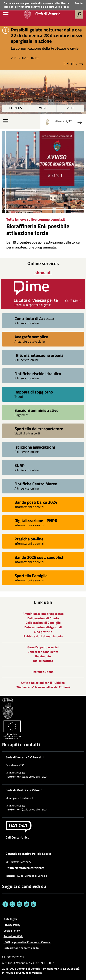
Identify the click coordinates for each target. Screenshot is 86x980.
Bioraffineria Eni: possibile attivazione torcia (38, 230)
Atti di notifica (43, 661)
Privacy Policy (12, 925)
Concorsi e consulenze (43, 652)
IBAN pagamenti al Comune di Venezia (27, 942)
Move (43, 108)
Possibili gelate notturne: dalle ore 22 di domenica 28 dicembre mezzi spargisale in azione (47, 35)
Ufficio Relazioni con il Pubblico (43, 683)
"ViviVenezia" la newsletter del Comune (43, 687)
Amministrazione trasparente (43, 614)
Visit (70, 108)
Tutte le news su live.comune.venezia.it (36, 219)
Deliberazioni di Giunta (43, 618)
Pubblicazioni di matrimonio (43, 636)
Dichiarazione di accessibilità (21, 948)
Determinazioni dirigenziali (43, 627)
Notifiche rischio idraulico (38, 373)
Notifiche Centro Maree (36, 484)
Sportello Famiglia (31, 575)
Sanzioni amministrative (36, 410)
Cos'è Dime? (73, 301)
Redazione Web (13, 936)
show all (43, 273)
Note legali (10, 919)
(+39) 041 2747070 (21, 862)
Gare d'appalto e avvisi (43, 647)
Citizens (16, 108)
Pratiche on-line (29, 539)
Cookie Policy (62, 7)
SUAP (20, 465)
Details (73, 63)
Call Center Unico (17, 837)
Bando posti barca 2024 (36, 502)
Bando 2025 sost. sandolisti (39, 557)
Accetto (79, 3)
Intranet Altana (43, 672)
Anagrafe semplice (31, 337)
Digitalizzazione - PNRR (36, 520)
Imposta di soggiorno (34, 392)
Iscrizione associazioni (35, 447)
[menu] (6, 14)
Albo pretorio (43, 632)
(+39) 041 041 (14, 777)
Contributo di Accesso (34, 318)
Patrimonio (43, 656)
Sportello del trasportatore (39, 429)
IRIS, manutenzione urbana (39, 355)
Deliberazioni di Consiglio (43, 623)
